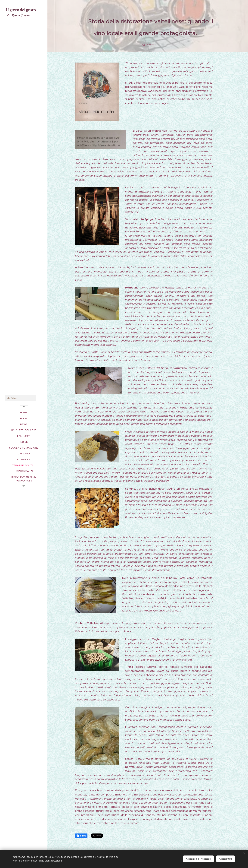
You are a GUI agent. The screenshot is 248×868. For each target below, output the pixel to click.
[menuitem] (24, 413)
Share (81, 836)
